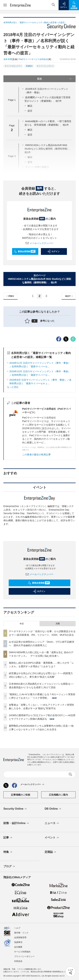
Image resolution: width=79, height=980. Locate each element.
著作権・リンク (21, 933)
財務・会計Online (16, 823)
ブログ (9, 867)
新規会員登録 (24, 251)
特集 (8, 852)
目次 (55, 79)
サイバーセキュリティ (13, 66)
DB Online (53, 809)
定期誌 (51, 852)
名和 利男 (8, 59)
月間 (58, 624)
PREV (10, 296)
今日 (22, 624)
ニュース (52, 823)
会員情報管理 (20, 937)
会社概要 (18, 947)
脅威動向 (29, 66)
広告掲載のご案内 (58, 795)
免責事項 (18, 942)
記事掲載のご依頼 (21, 795)
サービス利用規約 (22, 952)
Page (12, 100)
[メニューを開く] (5, 5)
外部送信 (18, 961)
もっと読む (13, 387)
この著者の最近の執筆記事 (36, 455)
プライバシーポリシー (24, 956)
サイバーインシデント (45, 66)
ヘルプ (17, 928)
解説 (30, 106)
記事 (8, 838)
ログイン (53, 251)
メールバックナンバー (39, 243)
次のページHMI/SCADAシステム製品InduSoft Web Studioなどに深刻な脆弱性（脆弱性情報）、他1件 (40, 279)
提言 (30, 111)
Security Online (15, 809)
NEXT (69, 296)
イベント (52, 838)
